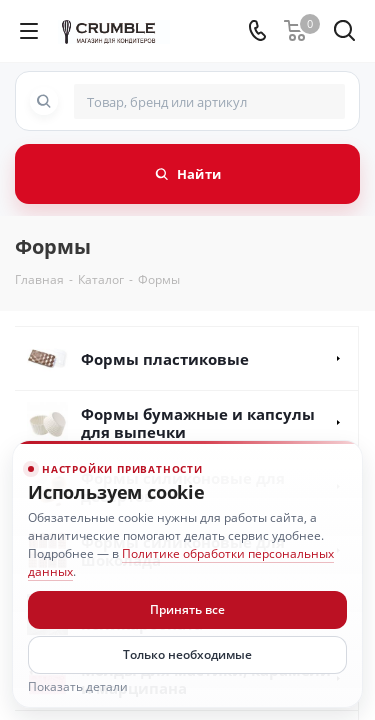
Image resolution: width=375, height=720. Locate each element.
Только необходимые (187, 654)
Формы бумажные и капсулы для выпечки (198, 423)
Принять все (187, 609)
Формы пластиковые (165, 359)
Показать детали (78, 687)
